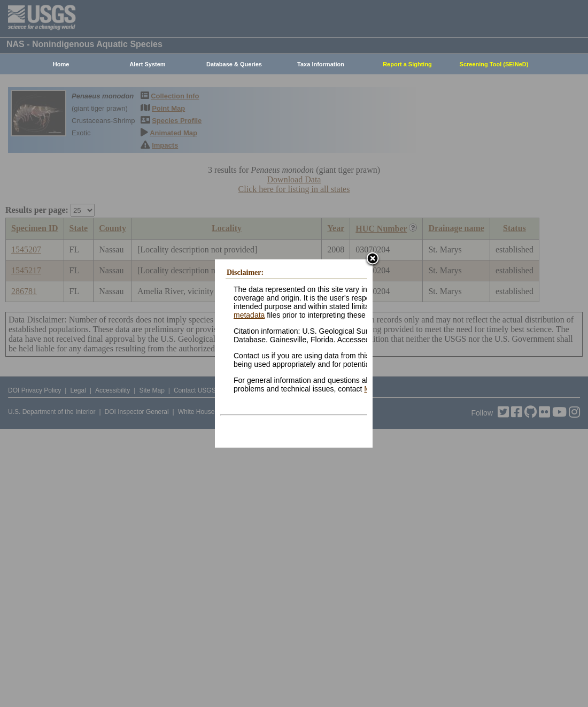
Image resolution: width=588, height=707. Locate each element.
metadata (249, 315)
